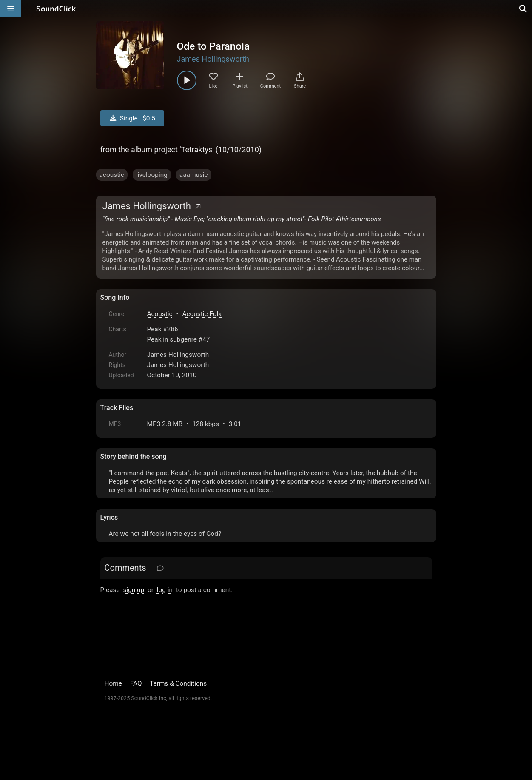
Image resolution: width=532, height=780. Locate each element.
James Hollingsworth (213, 59)
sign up (134, 590)
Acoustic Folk (202, 314)
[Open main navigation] (11, 9)
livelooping (152, 175)
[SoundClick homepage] (56, 9)
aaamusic (194, 175)
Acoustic (160, 314)
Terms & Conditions (178, 683)
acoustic (112, 175)
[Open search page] (523, 9)
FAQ (136, 683)
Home (113, 683)
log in (165, 590)
